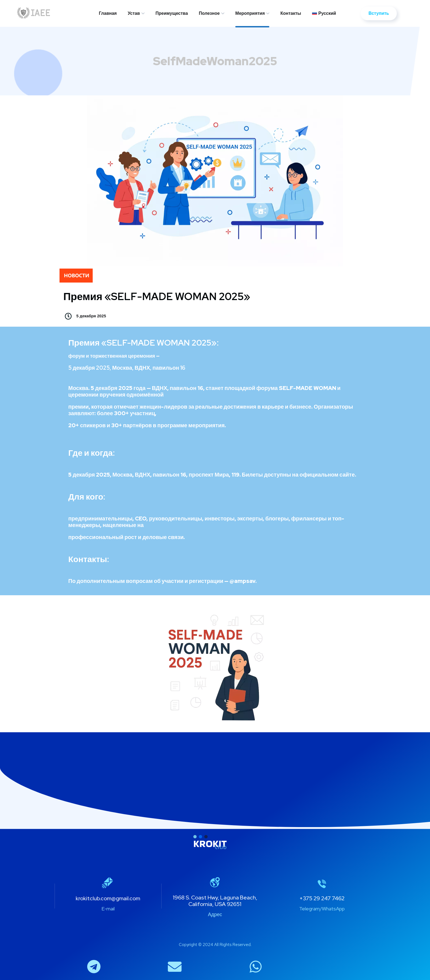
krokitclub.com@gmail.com (108, 898)
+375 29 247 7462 (322, 898)
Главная (108, 13)
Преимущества (172, 13)
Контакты (291, 13)
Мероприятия (250, 13)
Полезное (209, 13)
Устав (134, 13)
